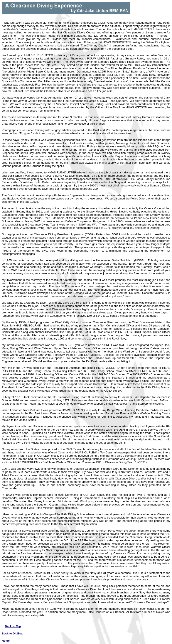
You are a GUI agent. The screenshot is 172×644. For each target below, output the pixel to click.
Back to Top (13, 626)
